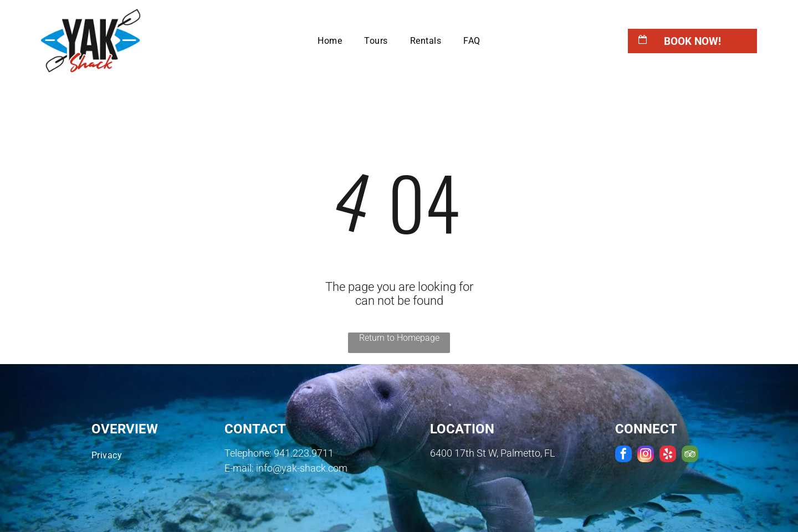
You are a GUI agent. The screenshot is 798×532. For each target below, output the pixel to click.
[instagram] (646, 455)
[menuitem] (330, 41)
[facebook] (623, 455)
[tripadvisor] (690, 455)
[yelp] (668, 455)
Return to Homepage (399, 338)
